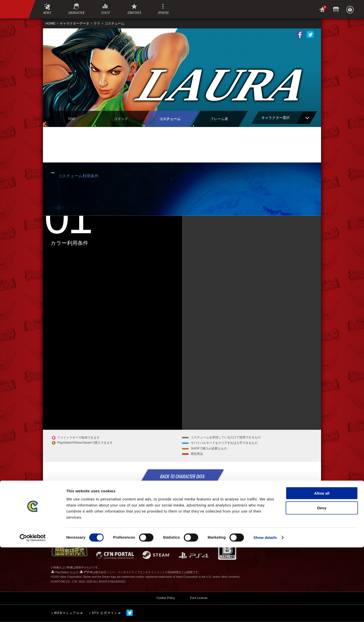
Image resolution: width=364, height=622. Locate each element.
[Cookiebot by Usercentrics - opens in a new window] (33, 612)
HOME (50, 23)
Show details (265, 612)
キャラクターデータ (74, 23)
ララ (97, 23)
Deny (322, 582)
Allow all (322, 567)
